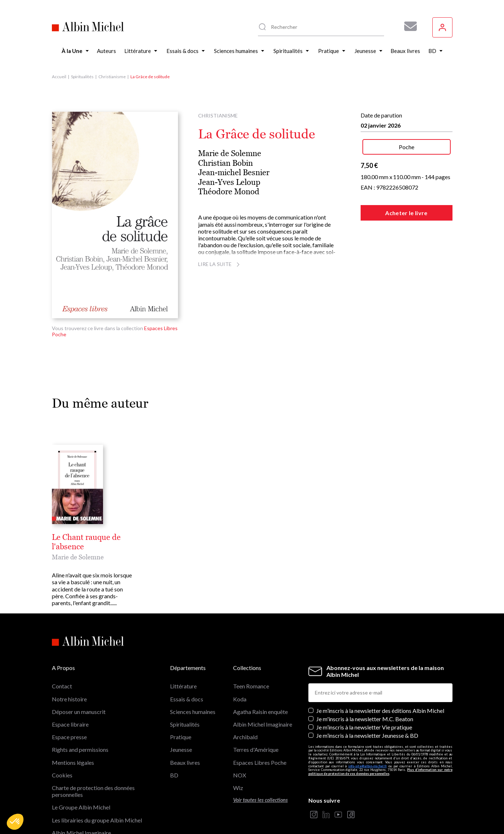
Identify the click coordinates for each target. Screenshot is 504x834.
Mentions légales (73, 725)
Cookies (62, 738)
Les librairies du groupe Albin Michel (97, 783)
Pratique (181, 700)
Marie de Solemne (230, 153)
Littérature (183, 649)
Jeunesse (181, 712)
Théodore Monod (229, 192)
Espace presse (69, 700)
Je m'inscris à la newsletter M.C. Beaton (365, 682)
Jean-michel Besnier (234, 172)
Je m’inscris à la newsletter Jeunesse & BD (367, 698)
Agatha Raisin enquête (260, 675)
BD (174, 738)
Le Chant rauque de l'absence (103, 537)
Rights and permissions (80, 712)
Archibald (245, 700)
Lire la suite (220, 264)
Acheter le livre (406, 213)
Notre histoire (69, 662)
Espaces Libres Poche (260, 725)
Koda (240, 662)
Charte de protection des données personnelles (93, 754)
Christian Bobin (226, 163)
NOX (240, 738)
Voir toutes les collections (260, 763)
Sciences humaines (193, 675)
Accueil (59, 77)
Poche (407, 147)
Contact (62, 649)
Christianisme (112, 77)
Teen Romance (251, 649)
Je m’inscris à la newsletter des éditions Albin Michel (380, 673)
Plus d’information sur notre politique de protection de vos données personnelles (380, 735)
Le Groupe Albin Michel (81, 770)
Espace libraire (70, 687)
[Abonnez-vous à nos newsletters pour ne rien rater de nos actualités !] (408, 26)
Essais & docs (187, 662)
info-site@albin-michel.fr (368, 729)
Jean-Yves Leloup (229, 182)
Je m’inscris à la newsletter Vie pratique (364, 690)
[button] (15, 822)
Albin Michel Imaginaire (81, 796)
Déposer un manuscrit (79, 675)
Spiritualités (82, 77)
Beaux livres (185, 725)
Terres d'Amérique (256, 712)
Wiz (238, 751)
